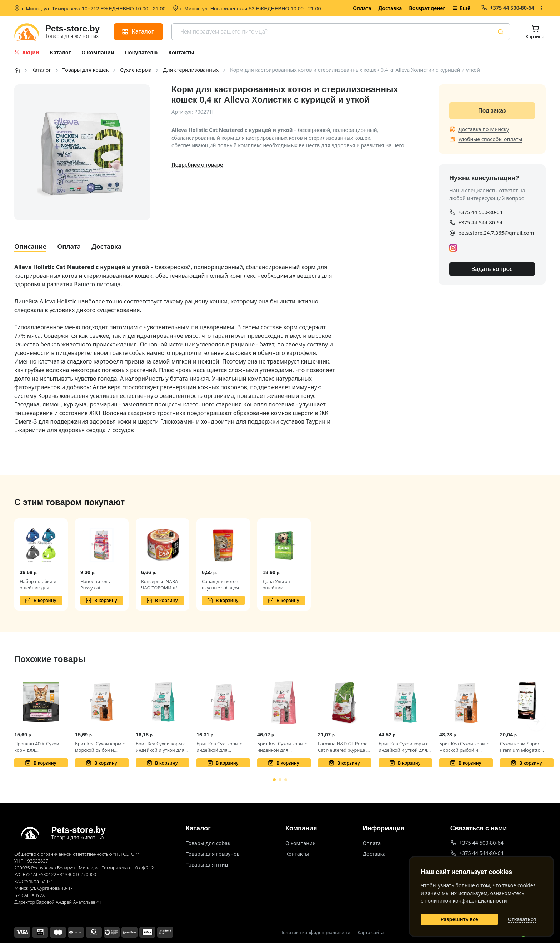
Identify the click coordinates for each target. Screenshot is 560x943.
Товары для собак (208, 843)
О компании (301, 843)
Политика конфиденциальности (315, 932)
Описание (30, 246)
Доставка (390, 8)
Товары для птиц (207, 865)
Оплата (362, 8)
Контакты (297, 854)
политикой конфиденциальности (466, 901)
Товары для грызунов (213, 854)
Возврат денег (427, 8)
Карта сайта (371, 932)
